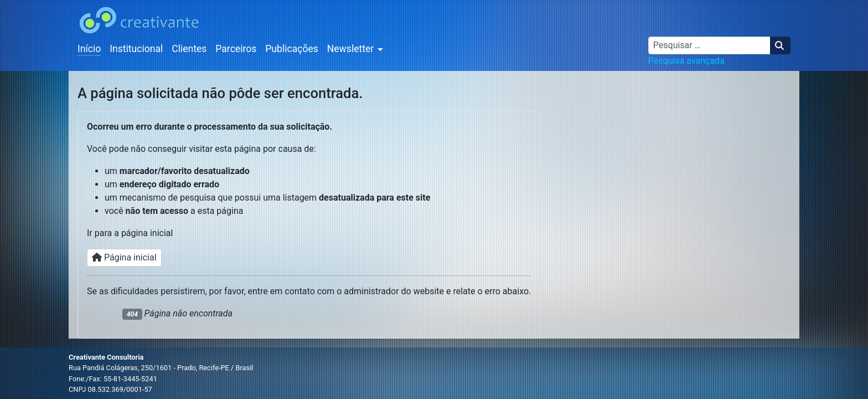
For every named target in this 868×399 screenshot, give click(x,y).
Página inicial (124, 257)
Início (89, 49)
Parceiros (236, 49)
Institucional (136, 49)
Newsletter (351, 49)
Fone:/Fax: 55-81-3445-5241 (113, 379)
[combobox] (709, 45)
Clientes (189, 49)
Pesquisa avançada (686, 61)
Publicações (292, 49)
